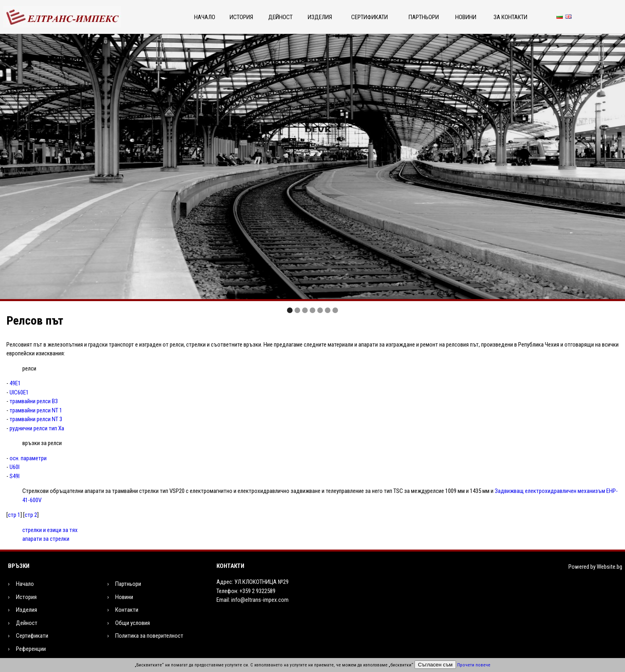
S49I (15, 476)
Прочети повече (474, 665)
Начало (205, 17)
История (241, 17)
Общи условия (133, 623)
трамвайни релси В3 (34, 401)
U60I (15, 467)
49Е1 (15, 383)
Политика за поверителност (149, 636)
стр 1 (14, 515)
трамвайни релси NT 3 (36, 419)
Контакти (127, 610)
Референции (31, 649)
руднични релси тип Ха (37, 428)
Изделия (320, 17)
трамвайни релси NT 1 (36, 410)
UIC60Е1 (19, 392)
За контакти (510, 17)
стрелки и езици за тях (50, 530)
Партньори (424, 17)
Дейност (280, 17)
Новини (466, 17)
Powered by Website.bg (595, 567)
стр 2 (31, 515)
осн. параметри (28, 458)
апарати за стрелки (46, 539)
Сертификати (369, 17)
